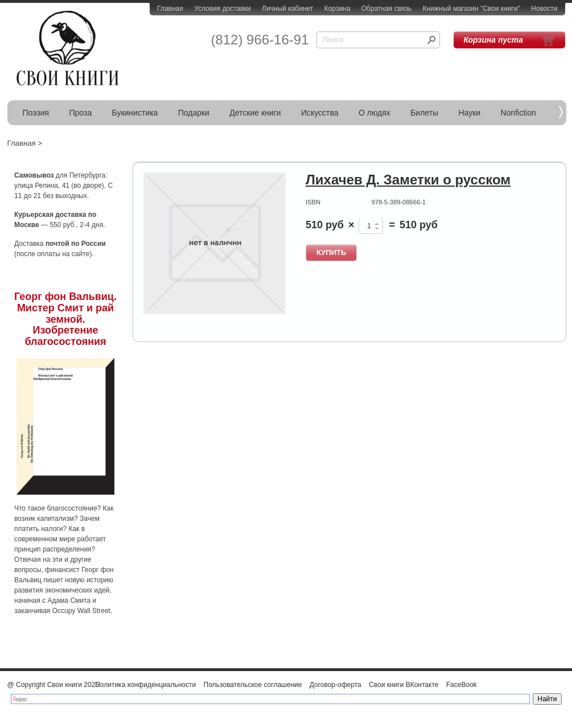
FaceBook (462, 685)
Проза (81, 113)
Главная (170, 9)
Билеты (424, 113)
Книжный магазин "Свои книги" (472, 9)
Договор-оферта (336, 685)
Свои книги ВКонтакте (404, 685)
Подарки (194, 113)
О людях (375, 113)
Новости (544, 9)
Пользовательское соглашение (253, 685)
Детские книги (255, 113)
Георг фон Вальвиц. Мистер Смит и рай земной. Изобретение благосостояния (65, 319)
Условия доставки (223, 9)
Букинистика (135, 113)
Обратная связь (386, 9)
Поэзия (36, 113)
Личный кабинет (287, 9)
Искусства (320, 113)
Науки (470, 113)
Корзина (338, 9)
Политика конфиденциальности (145, 685)
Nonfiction (518, 113)
